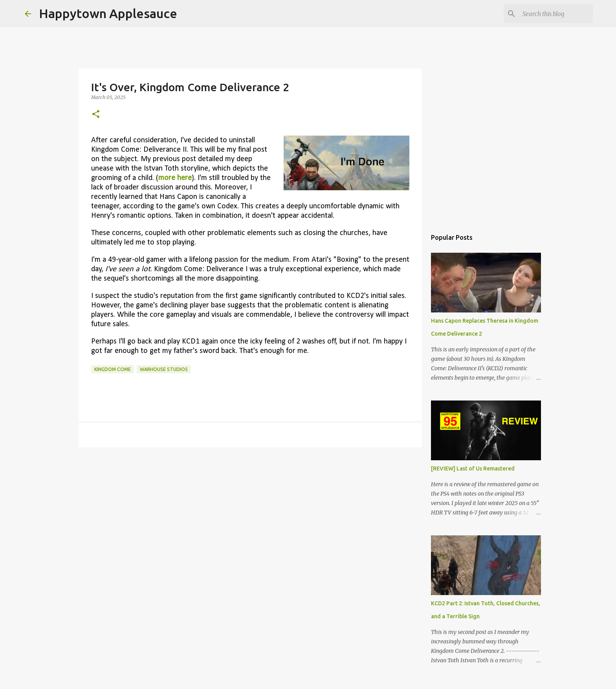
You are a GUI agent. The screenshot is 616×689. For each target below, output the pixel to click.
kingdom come (113, 369)
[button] (96, 115)
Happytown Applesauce (108, 13)
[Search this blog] (552, 14)
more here (175, 178)
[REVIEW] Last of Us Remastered (473, 469)
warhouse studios (164, 369)
